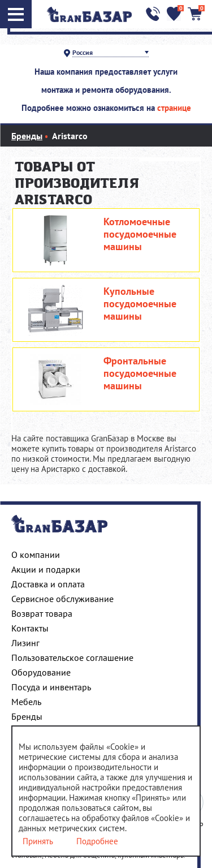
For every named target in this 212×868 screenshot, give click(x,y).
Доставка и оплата (48, 584)
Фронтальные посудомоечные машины (140, 373)
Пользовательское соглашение (72, 658)
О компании (36, 555)
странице (174, 108)
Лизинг (25, 643)
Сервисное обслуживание (62, 599)
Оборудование (41, 672)
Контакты (30, 628)
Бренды (27, 716)
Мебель (26, 702)
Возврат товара (42, 613)
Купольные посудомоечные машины (140, 304)
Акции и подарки (46, 569)
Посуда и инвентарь (51, 687)
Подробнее (97, 841)
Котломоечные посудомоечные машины (140, 234)
